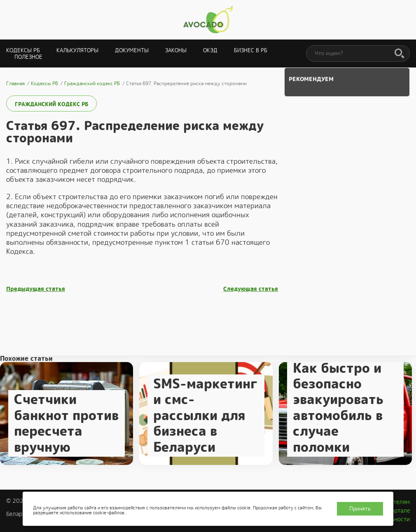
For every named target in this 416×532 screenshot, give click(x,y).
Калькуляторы (77, 50)
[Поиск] (400, 54)
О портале (396, 511)
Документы (132, 50)
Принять (360, 509)
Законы (176, 50)
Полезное (28, 57)
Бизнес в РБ (251, 50)
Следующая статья (251, 289)
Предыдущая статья (36, 289)
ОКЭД (210, 50)
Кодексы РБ (23, 50)
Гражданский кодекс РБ (51, 104)
